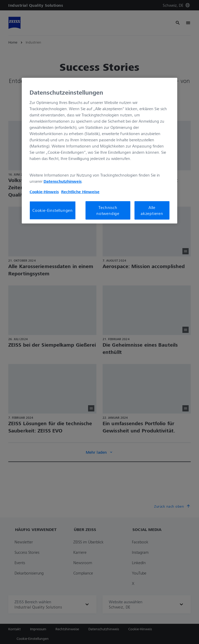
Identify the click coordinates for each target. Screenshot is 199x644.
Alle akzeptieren (152, 210)
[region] (99, 150)
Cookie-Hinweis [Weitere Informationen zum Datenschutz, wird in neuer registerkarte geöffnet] (44, 192)
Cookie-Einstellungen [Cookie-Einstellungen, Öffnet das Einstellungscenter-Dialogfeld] (53, 210)
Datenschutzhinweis (63, 181)
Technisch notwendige (108, 210)
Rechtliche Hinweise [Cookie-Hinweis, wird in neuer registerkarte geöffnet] (80, 192)
